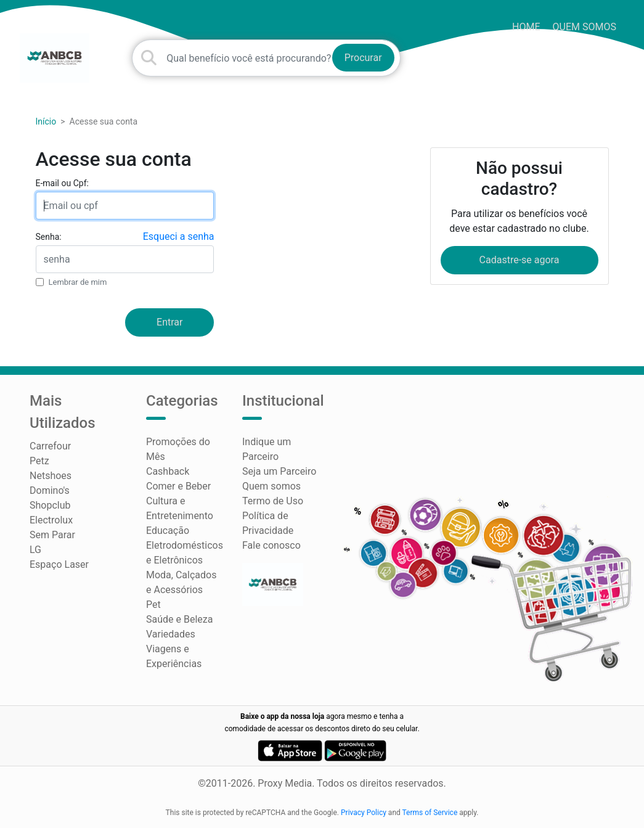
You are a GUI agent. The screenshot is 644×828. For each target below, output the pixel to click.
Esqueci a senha (179, 236)
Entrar (169, 322)
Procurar (363, 58)
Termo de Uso (273, 501)
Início (46, 121)
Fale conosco (271, 545)
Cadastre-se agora (520, 260)
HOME (526, 27)
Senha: (49, 237)
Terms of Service (430, 813)
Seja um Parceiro (279, 471)
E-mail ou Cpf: (62, 183)
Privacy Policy (364, 813)
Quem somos (585, 27)
